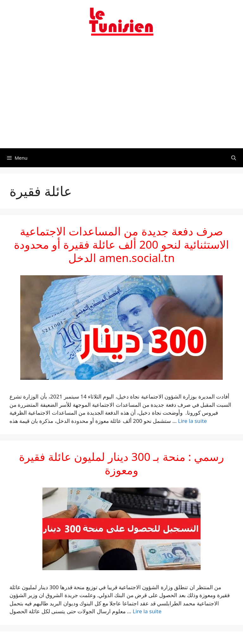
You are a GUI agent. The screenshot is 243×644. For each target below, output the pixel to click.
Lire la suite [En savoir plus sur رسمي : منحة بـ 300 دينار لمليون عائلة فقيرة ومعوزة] (147, 611)
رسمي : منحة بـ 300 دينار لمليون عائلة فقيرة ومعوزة (121, 463)
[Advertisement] (121, 96)
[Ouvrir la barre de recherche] (234, 158)
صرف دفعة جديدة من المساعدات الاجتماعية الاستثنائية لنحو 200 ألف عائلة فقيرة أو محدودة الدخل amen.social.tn (122, 244)
